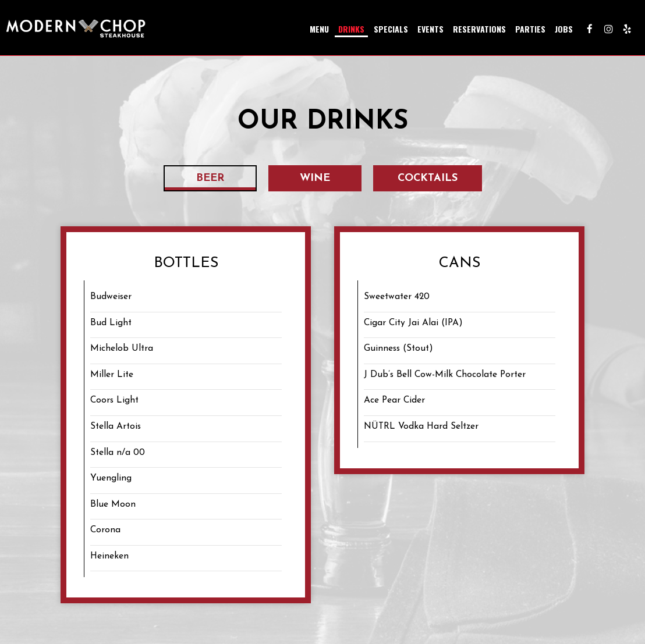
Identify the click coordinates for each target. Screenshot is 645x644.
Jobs (564, 29)
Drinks (351, 29)
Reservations (479, 29)
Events (430, 29)
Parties (530, 29)
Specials (391, 29)
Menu (319, 29)
